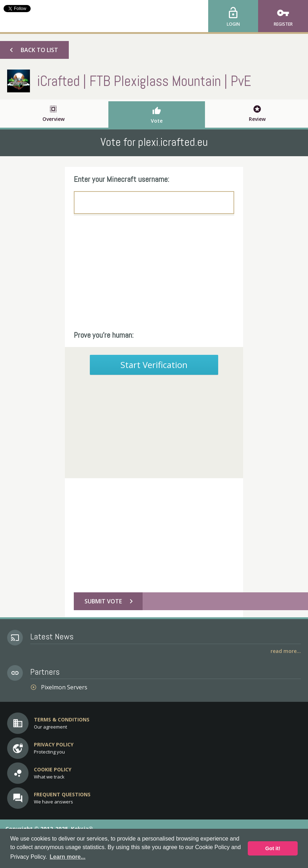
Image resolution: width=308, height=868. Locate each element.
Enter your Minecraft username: (122, 179)
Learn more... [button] (67, 857)
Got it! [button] (273, 848)
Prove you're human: (104, 335)
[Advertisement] (154, 273)
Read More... (286, 651)
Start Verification (154, 365)
